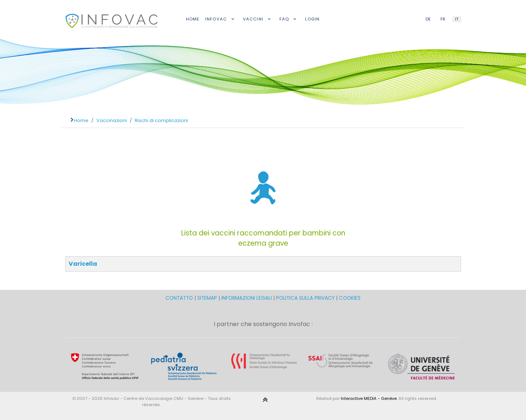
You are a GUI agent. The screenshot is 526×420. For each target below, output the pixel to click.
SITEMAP (208, 298)
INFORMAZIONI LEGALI (247, 298)
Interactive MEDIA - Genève (369, 398)
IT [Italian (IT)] (457, 19)
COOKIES (350, 298)
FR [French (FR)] (443, 19)
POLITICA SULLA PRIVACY (305, 298)
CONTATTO (180, 298)
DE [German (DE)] (428, 19)
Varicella (83, 264)
